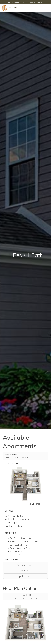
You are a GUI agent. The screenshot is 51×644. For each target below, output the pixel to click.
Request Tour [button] (26, 565)
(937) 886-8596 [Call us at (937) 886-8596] (13, 2)
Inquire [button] (26, 571)
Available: (9, 519)
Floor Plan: (9, 526)
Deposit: (8, 522)
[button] (26, 486)
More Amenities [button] (13, 559)
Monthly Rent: (11, 516)
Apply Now (26, 576)
